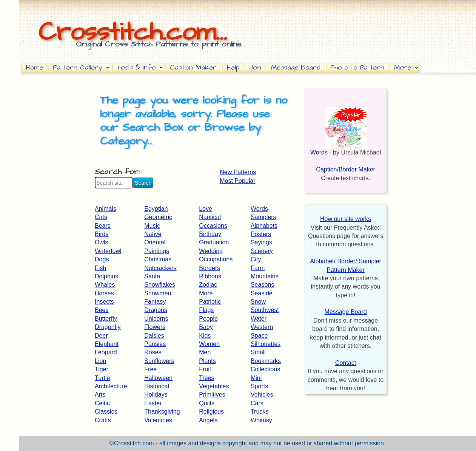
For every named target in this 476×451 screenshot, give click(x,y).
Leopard (106, 352)
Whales (105, 285)
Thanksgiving (162, 412)
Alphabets (264, 226)
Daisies (154, 336)
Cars (257, 403)
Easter (153, 403)
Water (259, 319)
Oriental (155, 242)
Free (150, 369)
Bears (103, 226)
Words (259, 209)
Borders (210, 268)
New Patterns (238, 172)
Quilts (207, 403)
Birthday (210, 234)
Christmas (158, 259)
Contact (346, 363)
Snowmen (158, 293)
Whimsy (261, 420)
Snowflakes (160, 285)
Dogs (102, 259)
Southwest (265, 310)
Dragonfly (108, 327)
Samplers (263, 217)
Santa (152, 276)
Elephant (107, 344)
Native (153, 234)
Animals (106, 209)
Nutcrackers (160, 268)
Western (262, 327)
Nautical (210, 217)
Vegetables (214, 386)
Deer (101, 336)
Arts (100, 395)
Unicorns (156, 319)
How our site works (346, 219)
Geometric (158, 217)
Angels (208, 420)
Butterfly (106, 319)
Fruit (205, 369)
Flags (206, 310)
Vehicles (262, 395)
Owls (102, 242)
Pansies (155, 344)
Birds (102, 234)
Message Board (346, 312)
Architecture (111, 386)
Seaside (262, 293)
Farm (258, 268)
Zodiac (208, 285)
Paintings (157, 251)
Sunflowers (159, 361)
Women (209, 344)
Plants (207, 361)
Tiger (102, 369)
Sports (259, 386)
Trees (206, 378)
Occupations (216, 259)
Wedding (211, 251)
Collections (265, 369)
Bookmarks (266, 361)
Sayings (261, 242)
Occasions (213, 226)
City (256, 259)
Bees (102, 310)
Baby (206, 327)
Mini (256, 378)
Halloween (158, 378)
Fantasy (155, 302)
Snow (258, 302)
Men (205, 352)
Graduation (214, 242)
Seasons (262, 285)
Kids (205, 336)
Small (258, 352)
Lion (100, 361)
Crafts (103, 420)
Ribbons (210, 276)
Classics (106, 412)
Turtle (102, 378)
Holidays (156, 395)
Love (206, 209)
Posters (261, 234)
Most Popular (237, 181)
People (208, 319)
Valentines (158, 420)
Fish (100, 268)
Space (259, 336)
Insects (104, 302)
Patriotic (210, 302)
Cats (101, 217)
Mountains (265, 276)
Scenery (262, 251)
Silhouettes (266, 344)
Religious (211, 412)
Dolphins (106, 276)
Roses (153, 352)
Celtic (102, 403)
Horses (104, 293)
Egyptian (156, 209)
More (206, 293)
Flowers (155, 327)
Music (152, 226)
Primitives (212, 395)
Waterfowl (108, 251)
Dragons (156, 310)
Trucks (260, 412)
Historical (157, 386)
